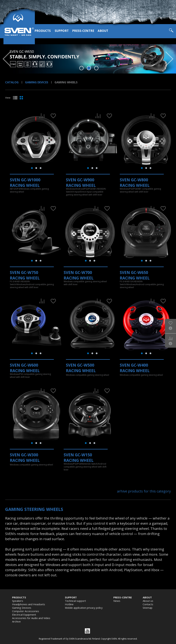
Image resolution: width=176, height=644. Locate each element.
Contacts (148, 604)
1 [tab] (82, 68)
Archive (16, 621)
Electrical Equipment (24, 615)
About (103, 31)
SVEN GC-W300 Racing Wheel (25, 458)
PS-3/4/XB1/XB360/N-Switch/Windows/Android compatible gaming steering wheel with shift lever (32, 284)
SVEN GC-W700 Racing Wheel (79, 275)
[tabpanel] (88, 59)
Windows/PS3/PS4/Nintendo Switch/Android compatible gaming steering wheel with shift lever (85, 467)
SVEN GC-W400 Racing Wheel (135, 368)
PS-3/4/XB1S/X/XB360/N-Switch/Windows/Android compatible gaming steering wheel (142, 284)
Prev (7, 59)
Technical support (75, 601)
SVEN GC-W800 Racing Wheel (135, 183)
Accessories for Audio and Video (31, 618)
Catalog (12, 82)
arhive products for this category (144, 491)
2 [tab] (89, 68)
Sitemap (148, 608)
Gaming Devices (37, 82)
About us (148, 601)
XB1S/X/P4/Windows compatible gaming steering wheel (29, 190)
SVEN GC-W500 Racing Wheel (81, 368)
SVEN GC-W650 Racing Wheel (135, 275)
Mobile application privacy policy (84, 608)
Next (169, 59)
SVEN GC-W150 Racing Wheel (79, 458)
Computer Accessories (26, 611)
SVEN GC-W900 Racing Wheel (81, 183)
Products (43, 31)
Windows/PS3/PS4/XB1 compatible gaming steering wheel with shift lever (140, 190)
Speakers (18, 601)
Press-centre (83, 31)
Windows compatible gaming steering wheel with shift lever (85, 283)
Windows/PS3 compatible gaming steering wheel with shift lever (30, 376)
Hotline (69, 604)
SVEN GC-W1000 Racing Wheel (25, 183)
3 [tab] (96, 68)
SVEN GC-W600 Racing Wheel (25, 368)
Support (62, 31)
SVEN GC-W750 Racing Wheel (25, 275)
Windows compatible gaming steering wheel (87, 375)
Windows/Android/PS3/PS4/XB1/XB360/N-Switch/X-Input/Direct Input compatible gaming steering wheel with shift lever (86, 192)
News (117, 601)
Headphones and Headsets (29, 604)
